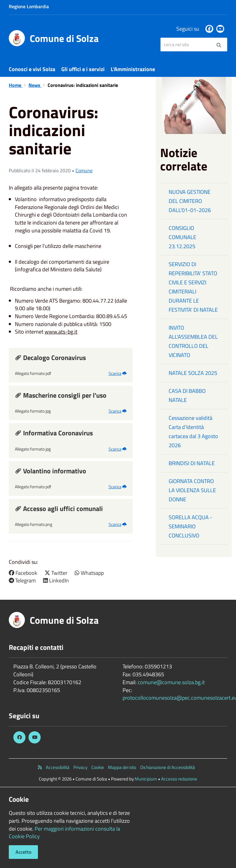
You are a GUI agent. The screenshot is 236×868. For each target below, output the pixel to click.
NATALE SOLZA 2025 (193, 373)
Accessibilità (58, 767)
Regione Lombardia (29, 6)
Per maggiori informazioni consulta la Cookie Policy (64, 833)
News (35, 85)
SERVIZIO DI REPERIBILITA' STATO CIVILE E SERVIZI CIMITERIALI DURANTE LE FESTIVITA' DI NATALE (193, 287)
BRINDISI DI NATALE (192, 463)
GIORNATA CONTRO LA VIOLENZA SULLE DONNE (192, 490)
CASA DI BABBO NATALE (187, 395)
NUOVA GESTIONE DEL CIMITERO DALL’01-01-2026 (190, 201)
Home (16, 85)
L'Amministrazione (133, 69)
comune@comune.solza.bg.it (171, 682)
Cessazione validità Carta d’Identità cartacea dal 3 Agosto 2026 (193, 432)
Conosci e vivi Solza (32, 69)
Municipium (146, 779)
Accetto (23, 852)
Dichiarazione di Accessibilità (168, 767)
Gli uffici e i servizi (83, 69)
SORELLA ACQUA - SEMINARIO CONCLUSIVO (190, 526)
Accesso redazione (179, 779)
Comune (84, 170)
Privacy (80, 767)
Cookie (98, 767)
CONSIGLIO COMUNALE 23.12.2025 (182, 237)
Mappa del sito (122, 767)
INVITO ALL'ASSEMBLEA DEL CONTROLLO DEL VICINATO (193, 341)
